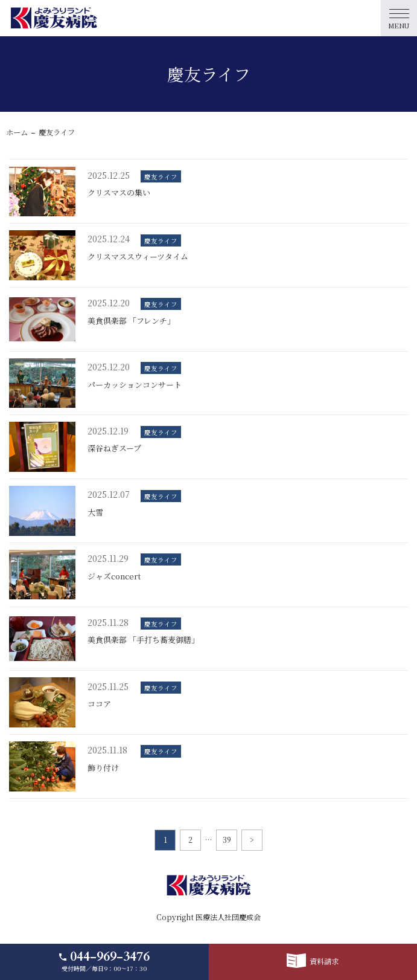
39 (227, 840)
